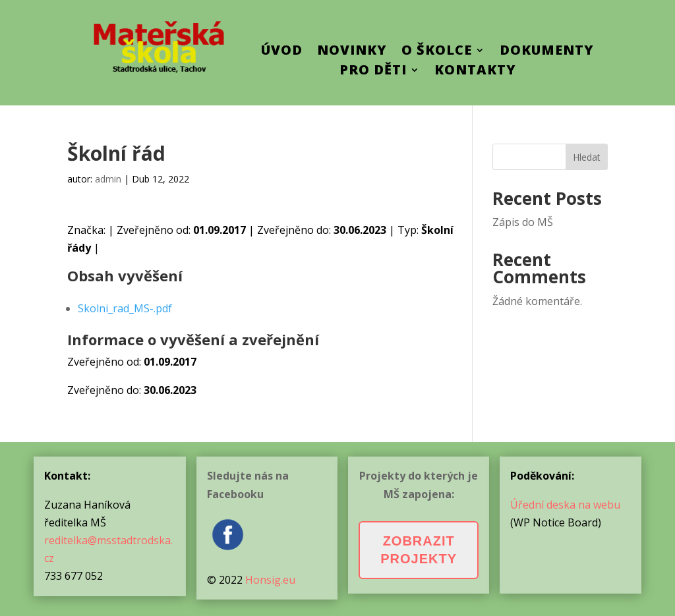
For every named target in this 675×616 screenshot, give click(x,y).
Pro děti (373, 72)
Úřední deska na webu (565, 505)
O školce (437, 52)
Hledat (587, 157)
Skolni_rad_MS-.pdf (125, 308)
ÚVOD (282, 52)
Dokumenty (547, 52)
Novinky (352, 52)
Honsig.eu (270, 580)
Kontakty (475, 72)
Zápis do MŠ (523, 222)
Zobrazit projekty (419, 550)
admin (108, 179)
